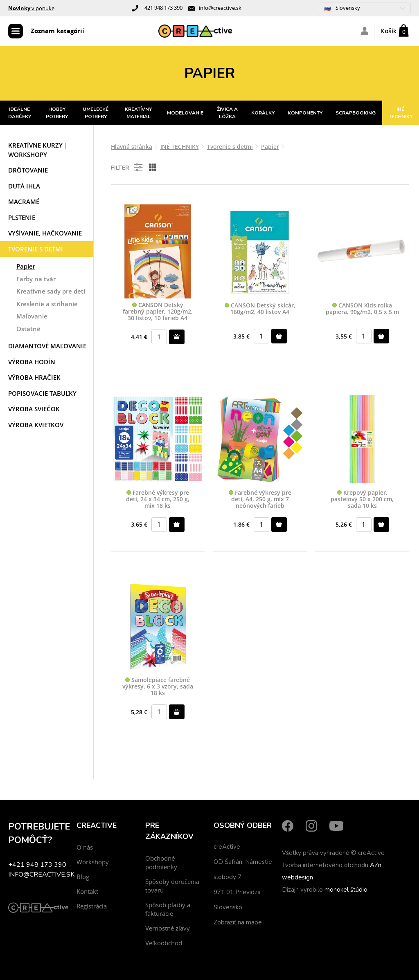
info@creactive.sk (220, 8)
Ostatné (28, 329)
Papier (26, 266)
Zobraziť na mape (238, 922)
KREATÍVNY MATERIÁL (138, 113)
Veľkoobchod (164, 943)
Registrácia (92, 906)
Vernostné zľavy (168, 928)
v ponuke (31, 8)
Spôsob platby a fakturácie (168, 909)
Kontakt (87, 891)
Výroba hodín (32, 362)
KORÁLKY (263, 113)
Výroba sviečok (34, 409)
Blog (83, 877)
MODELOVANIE (185, 113)
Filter (127, 167)
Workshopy (93, 862)
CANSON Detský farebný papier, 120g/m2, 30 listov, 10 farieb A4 (158, 312)
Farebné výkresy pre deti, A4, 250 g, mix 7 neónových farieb (260, 499)
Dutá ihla (24, 186)
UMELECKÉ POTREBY (96, 113)
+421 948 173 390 (162, 8)
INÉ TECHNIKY (401, 113)
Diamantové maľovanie (47, 346)
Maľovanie (32, 316)
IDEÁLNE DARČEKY (20, 113)
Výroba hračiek (34, 377)
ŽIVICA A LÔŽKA (227, 113)
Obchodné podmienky (161, 862)
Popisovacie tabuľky (42, 393)
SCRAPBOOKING (356, 113)
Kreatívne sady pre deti (51, 291)
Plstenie (22, 218)
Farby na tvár (36, 279)
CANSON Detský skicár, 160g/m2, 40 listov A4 (260, 309)
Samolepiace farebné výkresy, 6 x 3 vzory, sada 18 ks (158, 686)
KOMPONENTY (305, 113)
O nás (85, 847)
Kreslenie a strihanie (47, 304)
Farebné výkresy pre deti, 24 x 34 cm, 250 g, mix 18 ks (158, 499)
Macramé (24, 202)
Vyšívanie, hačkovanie (45, 233)
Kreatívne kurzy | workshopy (38, 150)
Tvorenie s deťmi (36, 249)
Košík (389, 31)
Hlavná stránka (132, 147)
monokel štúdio (346, 890)
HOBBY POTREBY (57, 113)
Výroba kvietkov (36, 425)
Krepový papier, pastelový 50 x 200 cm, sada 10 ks (362, 499)
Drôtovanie (28, 170)
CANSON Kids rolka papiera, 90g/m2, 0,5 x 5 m (362, 309)
